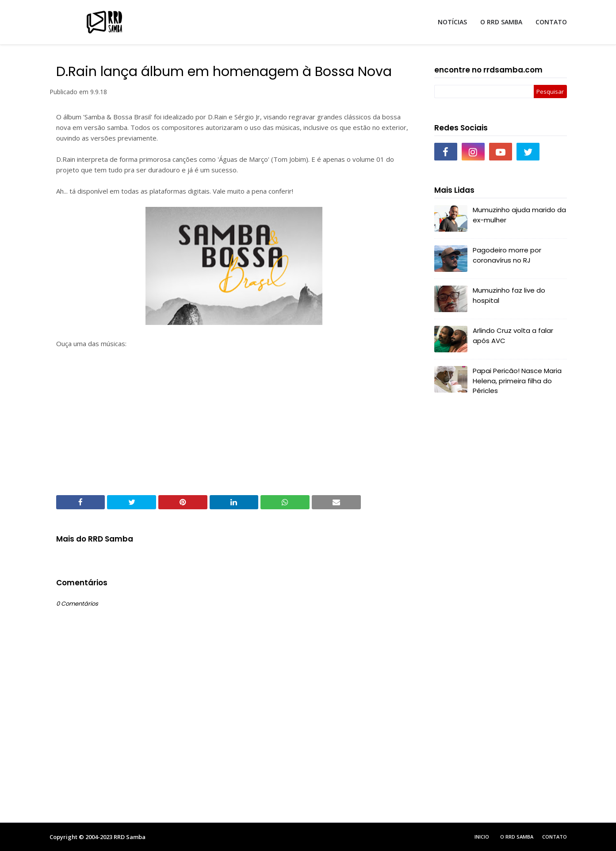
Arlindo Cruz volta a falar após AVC (513, 336)
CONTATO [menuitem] (551, 22)
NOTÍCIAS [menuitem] (452, 22)
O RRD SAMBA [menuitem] (501, 22)
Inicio (482, 837)
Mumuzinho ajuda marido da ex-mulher (519, 215)
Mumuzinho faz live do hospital (509, 295)
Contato (555, 837)
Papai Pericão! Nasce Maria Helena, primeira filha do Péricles (517, 381)
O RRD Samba (517, 837)
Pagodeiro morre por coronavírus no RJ (507, 255)
